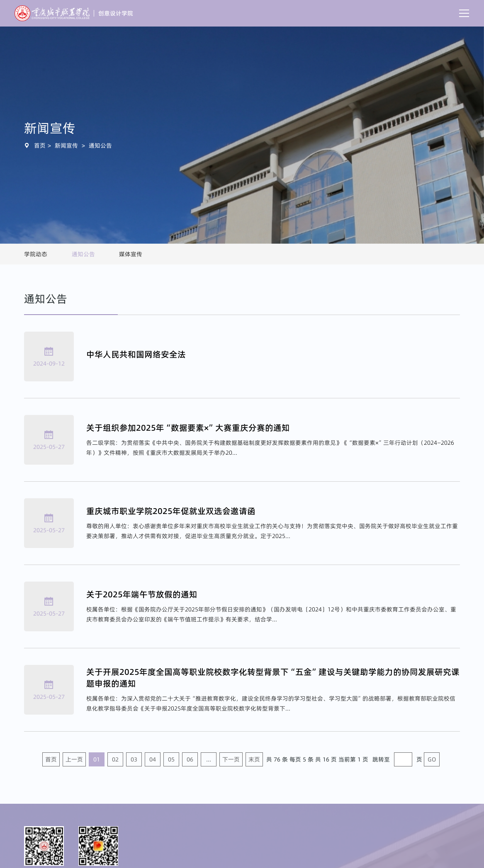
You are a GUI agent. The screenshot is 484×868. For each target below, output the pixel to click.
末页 (254, 759)
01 (97, 759)
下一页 (231, 759)
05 (171, 759)
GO (432, 759)
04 (153, 759)
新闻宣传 (66, 145)
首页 (40, 145)
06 (190, 759)
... (209, 759)
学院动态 (36, 254)
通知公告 (100, 145)
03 (134, 759)
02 (115, 759)
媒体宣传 (131, 254)
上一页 (74, 759)
